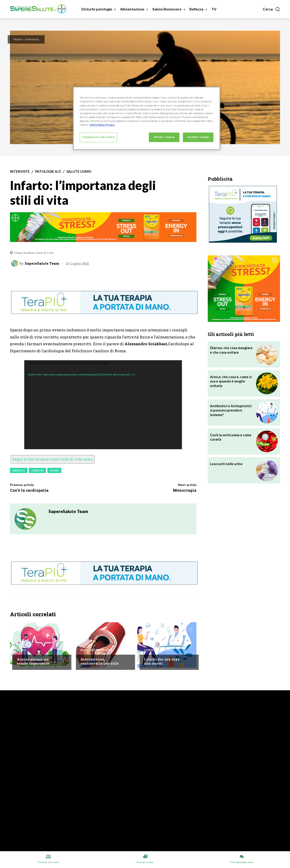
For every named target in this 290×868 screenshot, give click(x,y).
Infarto (19, 470)
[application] (103, 405)
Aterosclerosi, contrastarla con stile (100, 661)
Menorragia (185, 490)
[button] (271, 9)
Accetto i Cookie (198, 137)
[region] (147, 118)
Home (18, 39)
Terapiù (37, 470)
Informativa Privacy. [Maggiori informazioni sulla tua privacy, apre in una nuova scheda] (102, 125)
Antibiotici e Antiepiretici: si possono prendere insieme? (231, 410)
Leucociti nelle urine (226, 464)
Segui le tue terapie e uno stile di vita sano (53, 459)
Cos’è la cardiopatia (29, 490)
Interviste (32, 39)
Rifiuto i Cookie (164, 137)
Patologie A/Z (48, 171)
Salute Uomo (79, 171)
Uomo (54, 470)
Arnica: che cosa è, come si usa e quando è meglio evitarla (231, 381)
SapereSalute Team (42, 263)
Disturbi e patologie (96, 650)
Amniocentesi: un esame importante (33, 661)
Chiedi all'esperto (158, 650)
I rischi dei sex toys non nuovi (162, 661)
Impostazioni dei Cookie (98, 137)
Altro (21, 650)
